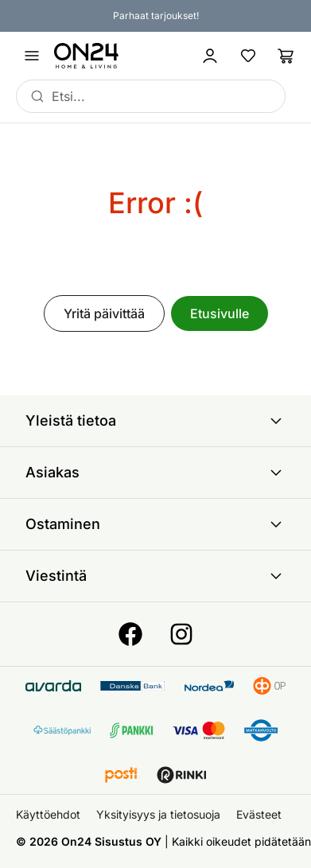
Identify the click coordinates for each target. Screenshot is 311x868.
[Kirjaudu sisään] (210, 56)
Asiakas (155, 473)
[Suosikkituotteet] (248, 56)
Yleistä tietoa (155, 421)
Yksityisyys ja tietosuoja (158, 814)
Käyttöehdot (48, 814)
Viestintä (155, 576)
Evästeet (259, 814)
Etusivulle (220, 313)
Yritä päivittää (104, 313)
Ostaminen (155, 524)
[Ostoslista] (286, 56)
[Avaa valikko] (32, 56)
